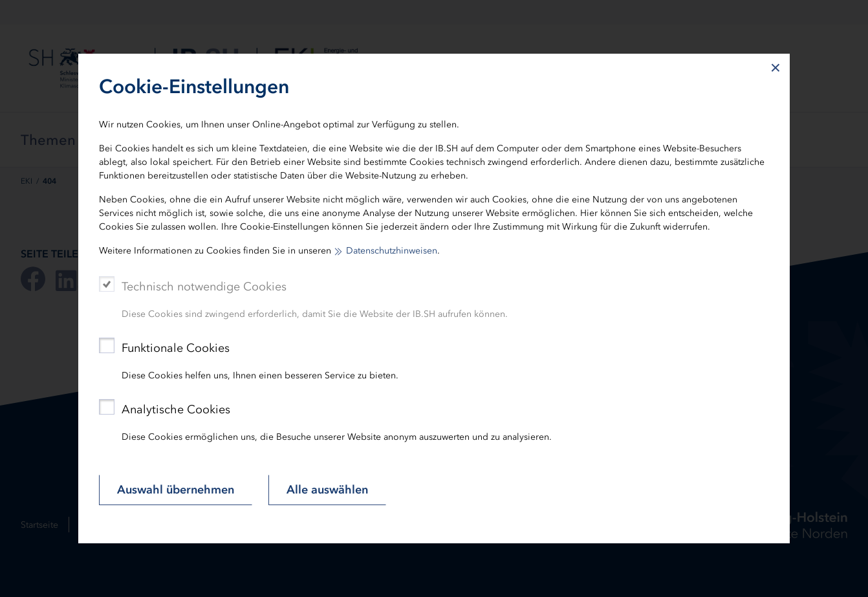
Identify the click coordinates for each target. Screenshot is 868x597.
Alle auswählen (327, 490)
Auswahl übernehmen (176, 490)
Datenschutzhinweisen (392, 251)
